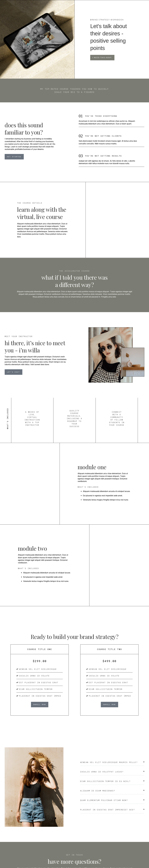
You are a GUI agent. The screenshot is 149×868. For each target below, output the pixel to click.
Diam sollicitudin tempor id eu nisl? (105, 781)
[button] (112, 763)
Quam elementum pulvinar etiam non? (104, 800)
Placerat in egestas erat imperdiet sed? (107, 810)
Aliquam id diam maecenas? (98, 791)
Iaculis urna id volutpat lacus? (102, 772)
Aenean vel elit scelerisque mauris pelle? (109, 762)
